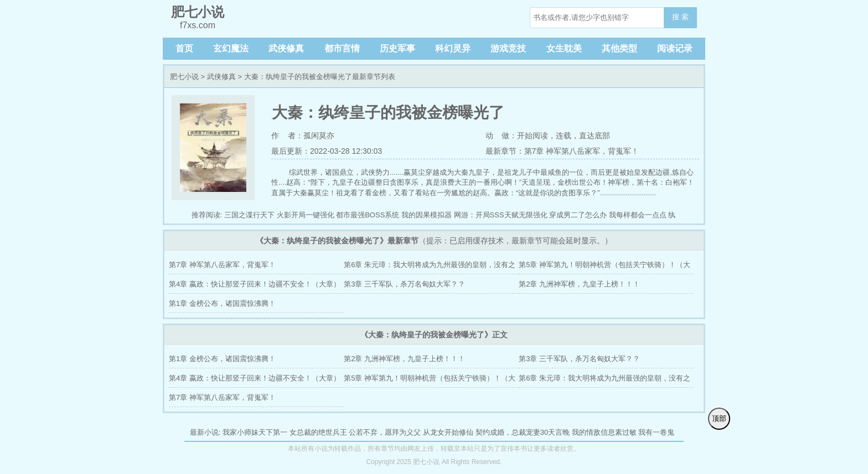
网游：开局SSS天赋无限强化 (501, 215)
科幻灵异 (453, 48)
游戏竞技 (508, 48)
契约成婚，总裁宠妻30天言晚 (523, 432)
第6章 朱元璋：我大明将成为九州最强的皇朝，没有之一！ (430, 267)
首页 (184, 48)
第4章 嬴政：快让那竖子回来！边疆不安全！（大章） (255, 284)
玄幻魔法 (231, 48)
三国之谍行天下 (249, 215)
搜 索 (680, 17)
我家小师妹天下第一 (255, 432)
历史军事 (397, 48)
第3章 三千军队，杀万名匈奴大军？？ (404, 284)
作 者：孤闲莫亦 (303, 136)
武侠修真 (286, 48)
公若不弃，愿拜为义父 (385, 432)
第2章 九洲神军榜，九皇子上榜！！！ (579, 284)
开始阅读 (533, 136)
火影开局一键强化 (306, 215)
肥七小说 (184, 77)
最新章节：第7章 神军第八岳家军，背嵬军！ (562, 151)
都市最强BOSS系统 (368, 215)
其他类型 (619, 48)
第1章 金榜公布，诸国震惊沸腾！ (222, 303)
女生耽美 (564, 48)
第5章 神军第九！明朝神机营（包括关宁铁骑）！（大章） (604, 267)
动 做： (502, 136)
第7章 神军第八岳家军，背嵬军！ (222, 265)
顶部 (719, 418)
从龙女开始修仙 (448, 432)
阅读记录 (675, 48)
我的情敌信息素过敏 (604, 432)
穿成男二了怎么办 (578, 215)
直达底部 (595, 136)
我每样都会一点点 (638, 215)
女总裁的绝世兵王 (318, 432)
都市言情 (342, 48)
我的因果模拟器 (427, 215)
